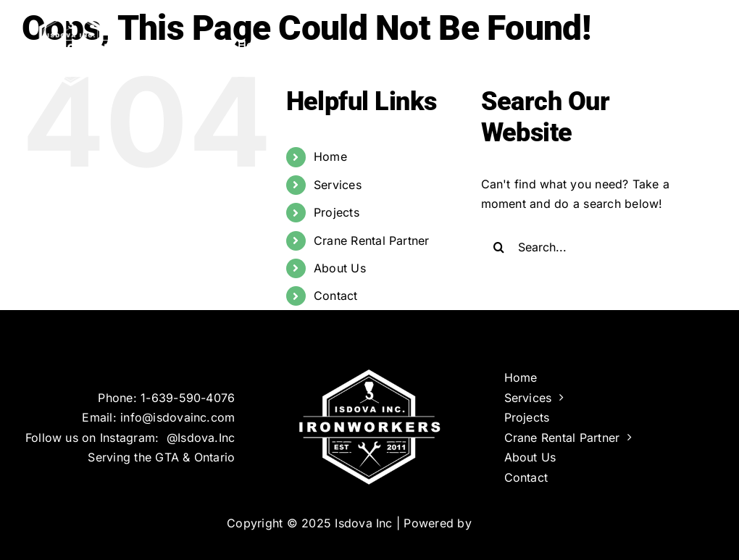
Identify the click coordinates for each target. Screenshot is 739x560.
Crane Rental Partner (372, 241)
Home (330, 156)
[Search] (499, 247)
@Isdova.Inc (201, 438)
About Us (340, 268)
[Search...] (590, 247)
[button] (694, 43)
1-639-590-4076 (188, 398)
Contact (336, 296)
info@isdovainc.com (178, 417)
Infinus (494, 523)
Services (338, 185)
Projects (337, 212)
